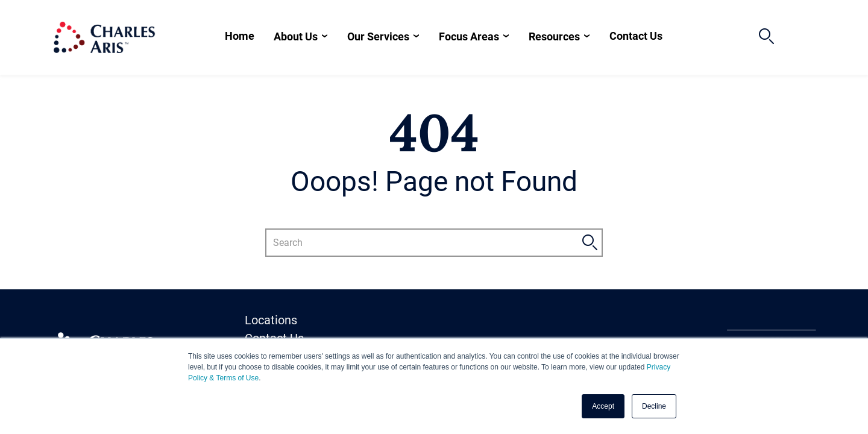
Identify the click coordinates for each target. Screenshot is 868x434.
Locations (271, 320)
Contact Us (636, 36)
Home (240, 36)
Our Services (378, 36)
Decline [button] (654, 406)
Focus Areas (469, 36)
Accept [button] (603, 406)
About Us (296, 36)
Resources (554, 36)
